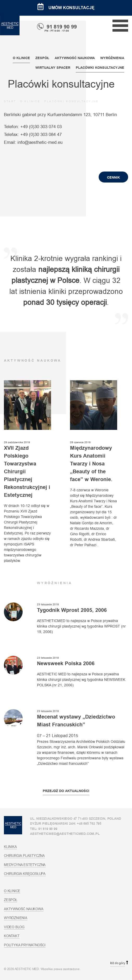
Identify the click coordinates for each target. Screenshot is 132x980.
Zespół (42, 58)
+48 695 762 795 (89, 824)
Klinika (10, 847)
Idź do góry (118, 963)
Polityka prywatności (25, 945)
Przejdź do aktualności (66, 791)
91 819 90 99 (57, 27)
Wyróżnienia (112, 58)
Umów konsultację (66, 8)
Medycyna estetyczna (25, 865)
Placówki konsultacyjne (100, 68)
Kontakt (12, 936)
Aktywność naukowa (75, 58)
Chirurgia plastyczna (24, 856)
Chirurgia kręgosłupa (25, 874)
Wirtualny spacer (53, 68)
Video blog (14, 927)
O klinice (21, 58)
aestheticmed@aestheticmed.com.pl (65, 834)
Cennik (113, 177)
